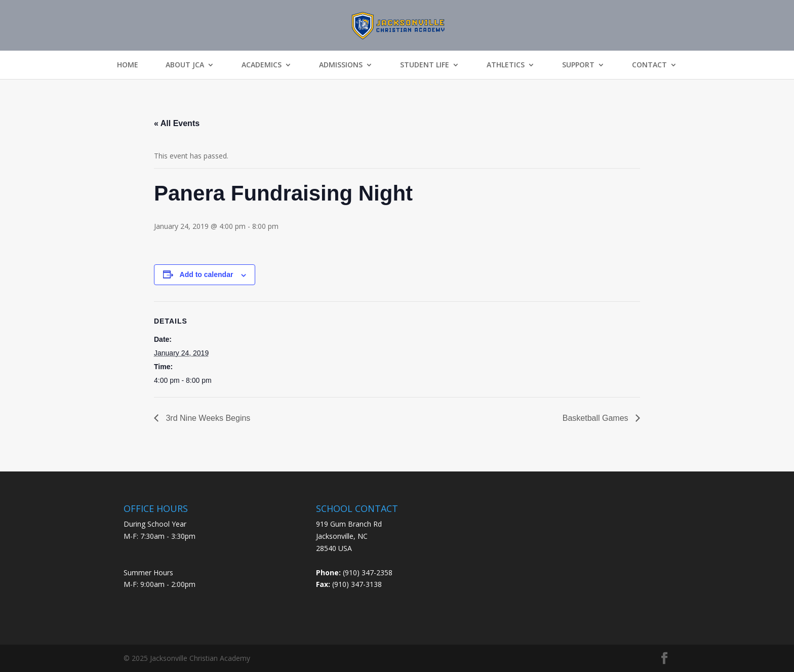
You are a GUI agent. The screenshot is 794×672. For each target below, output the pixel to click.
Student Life (425, 65)
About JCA (185, 65)
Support (578, 65)
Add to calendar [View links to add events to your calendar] (207, 274)
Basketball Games (597, 418)
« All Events (177, 123)
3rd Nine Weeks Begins (207, 418)
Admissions (341, 65)
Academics (262, 65)
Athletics (506, 65)
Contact (649, 65)
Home (128, 65)
